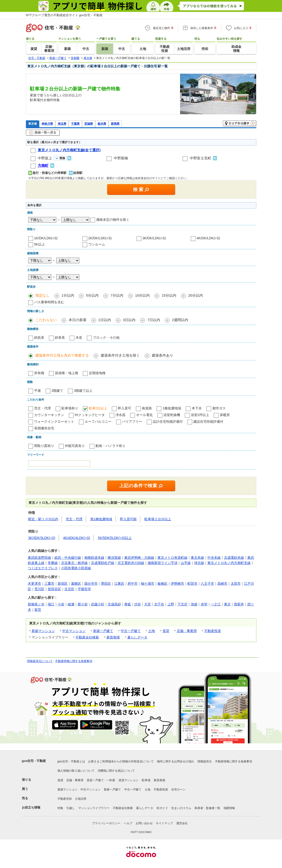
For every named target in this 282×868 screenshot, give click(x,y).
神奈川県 (47, 124)
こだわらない (46, 320)
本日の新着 (78, 320)
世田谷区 (54, 589)
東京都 (33, 124)
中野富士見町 (201, 158)
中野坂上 (45, 158)
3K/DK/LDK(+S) (154, 238)
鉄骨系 (60, 338)
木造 (79, 338)
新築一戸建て (103, 631)
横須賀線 (114, 558)
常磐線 (53, 563)
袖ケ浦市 (148, 584)
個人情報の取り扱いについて (76, 771)
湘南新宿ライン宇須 (163, 563)
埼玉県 (62, 124)
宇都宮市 (84, 589)
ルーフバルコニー (98, 422)
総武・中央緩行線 (68, 558)
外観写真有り (75, 446)
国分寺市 (91, 584)
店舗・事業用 (187, 631)
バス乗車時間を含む (49, 302)
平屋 (38, 391)
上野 (171, 604)
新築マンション (43, 631)
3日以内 (129, 320)
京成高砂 (114, 604)
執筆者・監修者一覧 (207, 808)
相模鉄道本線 (94, 558)
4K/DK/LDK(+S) (208, 238)
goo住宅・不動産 (34, 761)
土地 (152, 631)
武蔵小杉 (98, 604)
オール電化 (144, 415)
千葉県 (75, 124)
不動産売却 (65, 799)
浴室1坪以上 (200, 415)
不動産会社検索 (87, 637)
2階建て (57, 391)
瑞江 (51, 604)
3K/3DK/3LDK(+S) (42, 538)
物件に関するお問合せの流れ (176, 761)
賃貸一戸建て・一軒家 (101, 780)
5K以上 (40, 244)
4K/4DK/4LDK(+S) (76, 538)
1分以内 (68, 295)
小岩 (61, 604)
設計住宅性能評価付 (168, 422)
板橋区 (163, 584)
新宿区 (63, 584)
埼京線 (199, 563)
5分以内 (92, 295)
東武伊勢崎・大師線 (139, 558)
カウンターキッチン (49, 415)
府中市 (133, 584)
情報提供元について (40, 661)
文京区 (69, 589)
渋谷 (138, 604)
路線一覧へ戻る (43, 133)
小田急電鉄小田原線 (76, 568)
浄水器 (120, 415)
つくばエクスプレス (43, 568)
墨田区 (106, 584)
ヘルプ (128, 823)
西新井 (239, 604)
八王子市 (207, 584)
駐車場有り (70, 408)
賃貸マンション (129, 780)
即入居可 (124, 408)
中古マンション (74, 631)
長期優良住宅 (44, 428)
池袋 (194, 604)
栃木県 (102, 124)
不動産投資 (213, 631)
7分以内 (117, 295)
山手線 (186, 563)
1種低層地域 (172, 408)
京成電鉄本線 (234, 558)
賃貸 (166, 631)
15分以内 (169, 295)
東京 (227, 604)
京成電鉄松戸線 (103, 563)
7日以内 (154, 320)
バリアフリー (132, 422)
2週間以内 (180, 320)
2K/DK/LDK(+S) (100, 238)
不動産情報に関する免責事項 (74, 661)
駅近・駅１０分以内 (43, 519)
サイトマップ (164, 823)
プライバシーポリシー (106, 823)
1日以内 (105, 320)
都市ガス (219, 408)
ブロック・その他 (106, 338)
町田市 (192, 584)
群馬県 (115, 124)
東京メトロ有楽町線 (172, 558)
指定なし (43, 295)
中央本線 (214, 558)
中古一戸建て (131, 631)
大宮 (148, 604)
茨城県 (89, 124)
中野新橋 (121, 158)
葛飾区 (76, 584)
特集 (60, 808)
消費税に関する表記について (116, 771)
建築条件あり (163, 355)
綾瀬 (71, 604)
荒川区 (39, 589)
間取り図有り (44, 446)
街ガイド (162, 808)
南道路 (147, 408)
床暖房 (225, 415)
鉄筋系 (39, 338)
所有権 (39, 373)
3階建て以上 (83, 391)
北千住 (159, 604)
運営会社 (182, 823)
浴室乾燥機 (172, 415)
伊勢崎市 (177, 584)
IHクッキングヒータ (90, 415)
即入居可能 (128, 519)
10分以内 (143, 295)
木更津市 (34, 584)
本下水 (197, 408)
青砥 (128, 604)
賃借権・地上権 (67, 373)
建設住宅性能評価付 (208, 422)
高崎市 (222, 584)
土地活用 (81, 799)
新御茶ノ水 (36, 604)
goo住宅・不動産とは (71, 761)
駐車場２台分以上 (158, 519)
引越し (71, 808)
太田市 (236, 584)
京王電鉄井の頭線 (131, 563)
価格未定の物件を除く (113, 220)
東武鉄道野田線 (39, 558)
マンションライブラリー (94, 808)
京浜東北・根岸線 (74, 563)
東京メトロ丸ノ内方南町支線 (229, 563)
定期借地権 (97, 373)
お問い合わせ (144, 823)
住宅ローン (178, 790)
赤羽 (204, 604)
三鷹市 (49, 584)
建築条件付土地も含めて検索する (62, 355)
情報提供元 (205, 761)
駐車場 (146, 780)
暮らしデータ (137, 637)
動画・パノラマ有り (110, 446)
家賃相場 (113, 637)
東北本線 (197, 558)
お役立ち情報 (31, 807)
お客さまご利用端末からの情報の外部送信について (121, 761)
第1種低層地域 (101, 519)
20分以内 (196, 295)
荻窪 (38, 610)
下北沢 (182, 604)
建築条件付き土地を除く (120, 355)
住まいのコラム (181, 808)
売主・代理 (43, 408)
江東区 (119, 584)
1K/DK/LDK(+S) (46, 238)
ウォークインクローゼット (54, 422)
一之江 (216, 604)
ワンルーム (97, 244)
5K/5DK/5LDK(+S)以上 (115, 538)
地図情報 (229, 808)
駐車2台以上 (98, 408)
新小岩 (83, 604)
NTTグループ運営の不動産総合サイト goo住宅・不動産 (64, 15)
